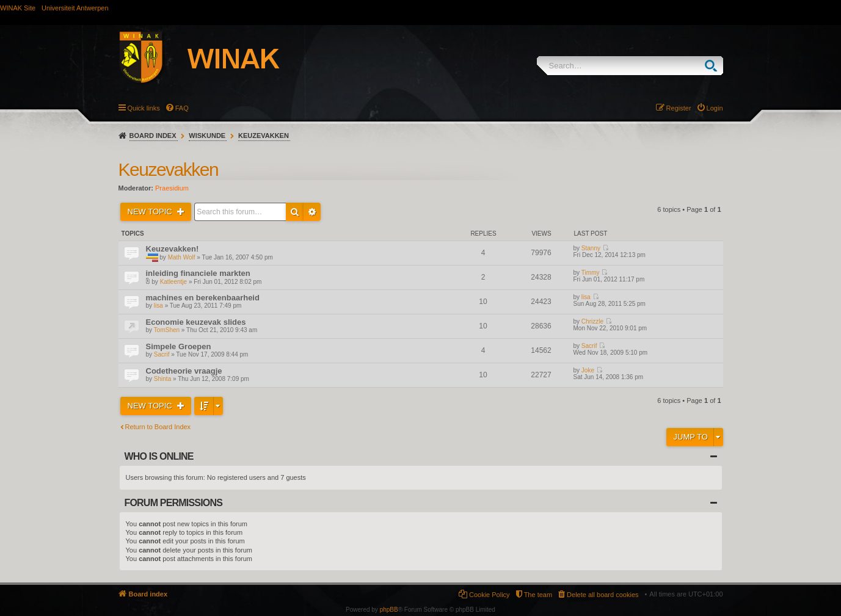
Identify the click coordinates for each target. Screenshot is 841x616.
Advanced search (312, 212)
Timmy (591, 273)
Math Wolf (182, 257)
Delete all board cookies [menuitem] (603, 595)
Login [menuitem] (715, 108)
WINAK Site (18, 8)
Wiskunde (207, 136)
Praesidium (172, 188)
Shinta (162, 379)
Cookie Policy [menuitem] (490, 595)
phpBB (389, 610)
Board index (153, 136)
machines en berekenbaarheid (203, 298)
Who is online (159, 456)
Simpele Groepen (179, 346)
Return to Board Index (158, 427)
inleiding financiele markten (198, 273)
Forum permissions (174, 503)
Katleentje (173, 282)
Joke (588, 370)
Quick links (144, 108)
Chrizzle (592, 321)
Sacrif (162, 354)
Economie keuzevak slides (196, 322)
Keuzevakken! (173, 249)
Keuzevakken (264, 136)
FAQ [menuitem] (182, 108)
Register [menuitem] (679, 108)
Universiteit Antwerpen (75, 8)
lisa (158, 306)
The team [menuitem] (538, 595)
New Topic (151, 212)
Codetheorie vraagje (184, 371)
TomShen (167, 330)
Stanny (591, 248)
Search (714, 66)
